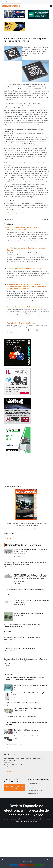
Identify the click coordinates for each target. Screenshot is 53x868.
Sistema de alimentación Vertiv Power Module (21, 716)
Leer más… (17, 556)
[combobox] (11, 2)
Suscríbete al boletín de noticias (15, 788)
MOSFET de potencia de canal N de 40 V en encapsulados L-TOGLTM (23, 229)
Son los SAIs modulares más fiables (26, 730)
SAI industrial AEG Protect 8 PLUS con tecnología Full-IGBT (28, 694)
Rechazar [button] (22, 859)
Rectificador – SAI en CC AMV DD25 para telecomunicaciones (27, 710)
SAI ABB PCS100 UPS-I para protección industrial (22, 703)
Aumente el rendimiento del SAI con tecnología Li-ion (31, 686)
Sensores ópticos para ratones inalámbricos (29, 613)
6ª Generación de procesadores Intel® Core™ (24, 268)
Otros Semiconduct (10, 36)
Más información (40, 859)
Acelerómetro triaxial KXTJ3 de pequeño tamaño (25, 307)
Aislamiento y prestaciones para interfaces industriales (23, 637)
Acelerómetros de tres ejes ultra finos (21, 323)
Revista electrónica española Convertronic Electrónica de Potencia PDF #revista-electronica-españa (25, 678)
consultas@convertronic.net (31, 771)
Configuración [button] (30, 859)
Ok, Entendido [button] (14, 859)
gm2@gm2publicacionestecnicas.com (16, 771)
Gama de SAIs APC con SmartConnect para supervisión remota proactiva (26, 723)
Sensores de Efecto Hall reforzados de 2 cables (20, 648)
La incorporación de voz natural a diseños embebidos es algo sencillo (31, 601)
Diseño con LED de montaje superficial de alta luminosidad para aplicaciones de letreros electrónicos (25, 563)
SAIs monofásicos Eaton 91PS (15, 745)
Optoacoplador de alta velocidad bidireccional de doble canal (24, 590)
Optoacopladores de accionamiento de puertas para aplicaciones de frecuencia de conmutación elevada (26, 660)
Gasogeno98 (34, 769)
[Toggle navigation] (51, 6)
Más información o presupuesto (14, 213)
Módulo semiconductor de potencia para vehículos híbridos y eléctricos (31, 550)
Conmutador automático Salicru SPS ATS (28, 736)
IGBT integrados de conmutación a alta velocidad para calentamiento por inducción (22, 625)
